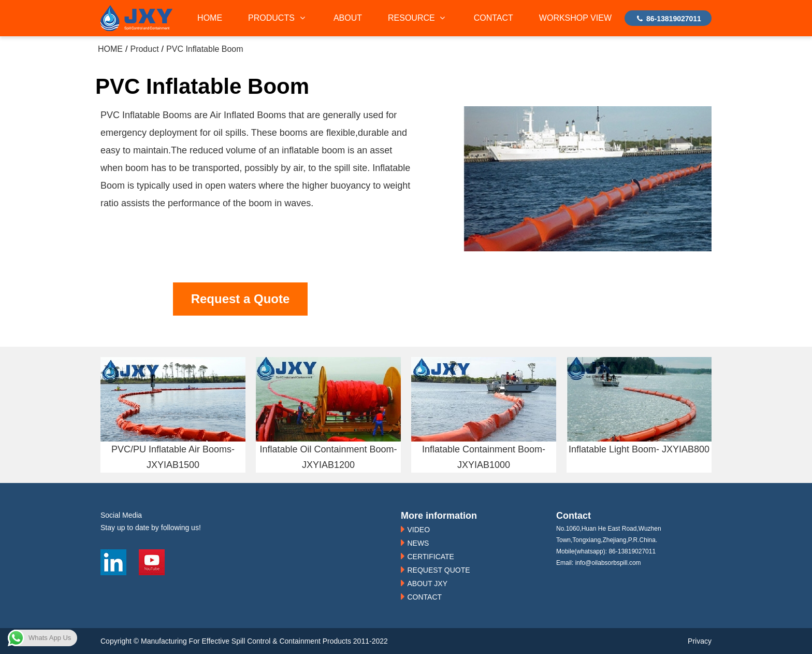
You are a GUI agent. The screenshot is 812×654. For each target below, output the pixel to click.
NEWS (418, 543)
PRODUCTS (278, 18)
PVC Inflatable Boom (205, 49)
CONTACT (494, 18)
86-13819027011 (668, 19)
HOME (210, 18)
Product (144, 49)
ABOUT (348, 18)
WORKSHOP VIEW (575, 18)
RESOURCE (418, 18)
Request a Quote (241, 299)
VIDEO (418, 530)
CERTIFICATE (431, 557)
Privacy (700, 641)
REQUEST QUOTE (438, 570)
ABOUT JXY (427, 584)
